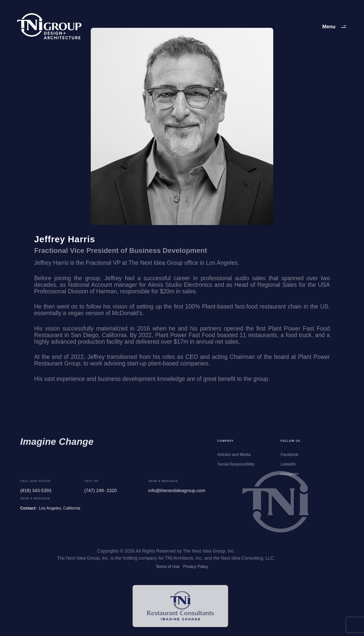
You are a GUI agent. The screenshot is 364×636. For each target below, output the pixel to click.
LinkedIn (288, 467)
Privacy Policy (196, 568)
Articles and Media (234, 457)
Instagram (290, 476)
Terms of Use (168, 568)
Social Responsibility (236, 467)
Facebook (289, 457)
